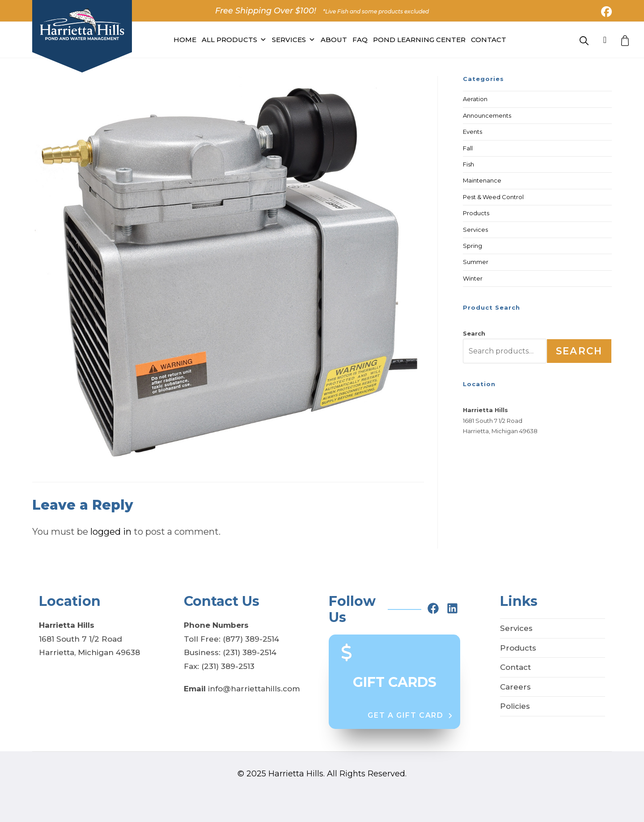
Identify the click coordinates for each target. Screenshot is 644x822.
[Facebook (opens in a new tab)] (605, 12)
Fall (468, 148)
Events (472, 132)
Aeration (475, 99)
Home (185, 40)
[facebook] (433, 608)
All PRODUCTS (234, 40)
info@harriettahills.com (254, 689)
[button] (411, 716)
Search (474, 333)
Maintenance (482, 180)
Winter (473, 278)
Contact (489, 40)
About (334, 40)
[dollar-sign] (347, 652)
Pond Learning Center (419, 40)
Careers (515, 686)
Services (294, 40)
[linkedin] (452, 608)
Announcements (487, 115)
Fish (468, 164)
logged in (111, 532)
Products (476, 213)
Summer (476, 262)
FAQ (360, 40)
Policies (515, 706)
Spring (472, 246)
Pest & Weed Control (493, 197)
